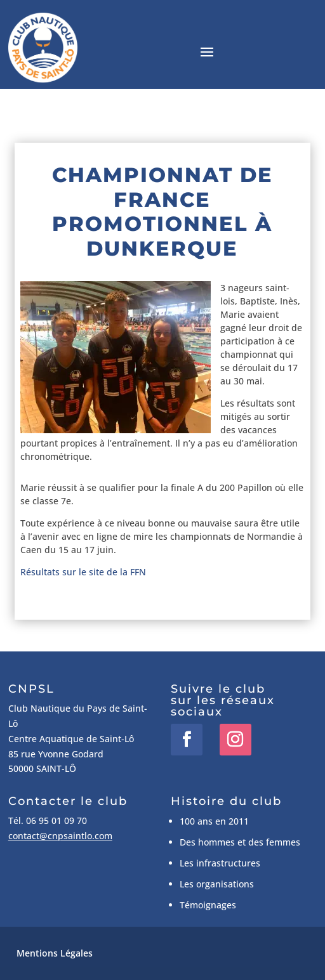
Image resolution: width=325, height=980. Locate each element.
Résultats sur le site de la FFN (83, 572)
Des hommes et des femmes (240, 842)
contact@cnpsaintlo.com (60, 836)
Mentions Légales (55, 953)
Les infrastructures (220, 863)
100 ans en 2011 (214, 821)
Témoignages (208, 905)
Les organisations (217, 884)
